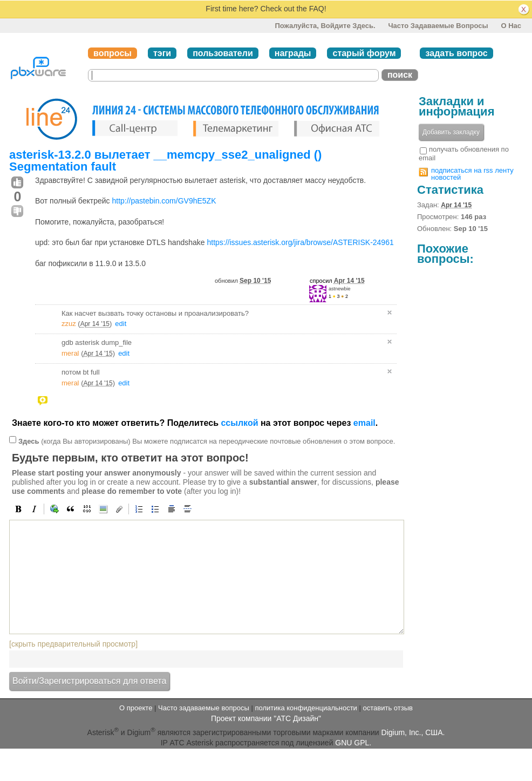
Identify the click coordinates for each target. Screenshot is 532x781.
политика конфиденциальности (306, 708)
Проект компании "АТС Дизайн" (266, 718)
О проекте (136, 708)
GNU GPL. (353, 743)
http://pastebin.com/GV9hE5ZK (164, 201)
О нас (511, 26)
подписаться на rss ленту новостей (472, 174)
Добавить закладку (451, 132)
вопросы (112, 53)
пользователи (223, 53)
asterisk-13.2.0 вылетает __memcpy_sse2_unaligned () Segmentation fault (165, 161)
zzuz (69, 324)
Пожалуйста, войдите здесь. (325, 26)
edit (121, 324)
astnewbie (340, 289)
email (364, 423)
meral (70, 353)
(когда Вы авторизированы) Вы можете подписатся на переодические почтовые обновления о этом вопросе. (207, 441)
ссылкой (239, 423)
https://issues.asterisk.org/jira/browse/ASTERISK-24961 (300, 242)
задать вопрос (456, 53)
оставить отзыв (388, 708)
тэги (162, 53)
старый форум (364, 53)
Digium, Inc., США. (413, 732)
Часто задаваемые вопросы (438, 26)
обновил (243, 281)
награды (293, 53)
